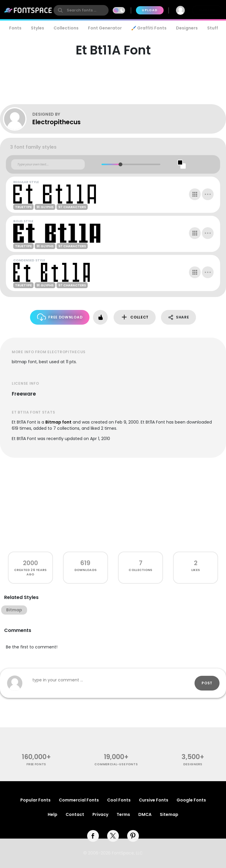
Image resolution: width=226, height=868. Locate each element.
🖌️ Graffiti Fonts (149, 28)
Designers (187, 28)
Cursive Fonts (154, 800)
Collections (66, 28)
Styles (38, 28)
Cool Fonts (119, 800)
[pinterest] (133, 836)
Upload (150, 10)
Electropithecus (56, 122)
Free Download (60, 317)
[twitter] (113, 836)
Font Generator (105, 28)
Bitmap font (58, 422)
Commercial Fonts (79, 800)
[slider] (121, 164)
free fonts (36, 764)
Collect (135, 317)
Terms (123, 814)
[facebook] (93, 836)
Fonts (15, 28)
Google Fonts (191, 800)
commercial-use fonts (116, 764)
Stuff (213, 28)
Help (53, 814)
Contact (75, 814)
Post (207, 683)
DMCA (145, 814)
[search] (81, 10)
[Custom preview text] (48, 165)
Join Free (207, 10)
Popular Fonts (35, 800)
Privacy (100, 814)
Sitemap (169, 814)
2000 (30, 563)
